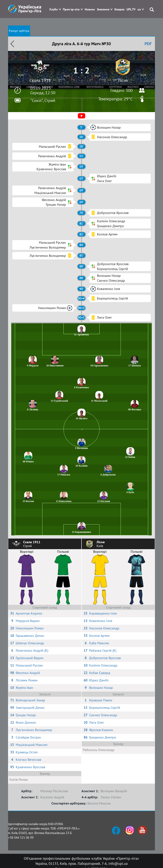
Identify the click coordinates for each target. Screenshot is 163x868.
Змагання (103, 9)
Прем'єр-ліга (71, 9)
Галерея (119, 9)
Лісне (123, 80)
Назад (12, 44)
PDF (148, 44)
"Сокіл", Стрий (43, 100)
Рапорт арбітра (19, 31)
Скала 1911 (40, 80)
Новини (90, 9)
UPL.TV (131, 9)
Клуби (54, 9)
